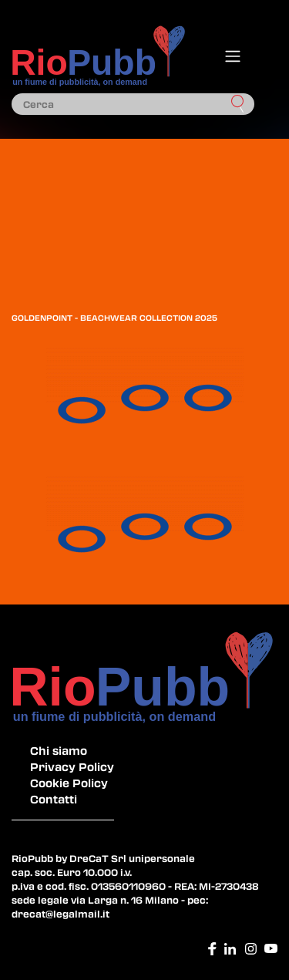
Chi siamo (59, 750)
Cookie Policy (69, 783)
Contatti (54, 799)
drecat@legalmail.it (60, 914)
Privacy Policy (72, 766)
